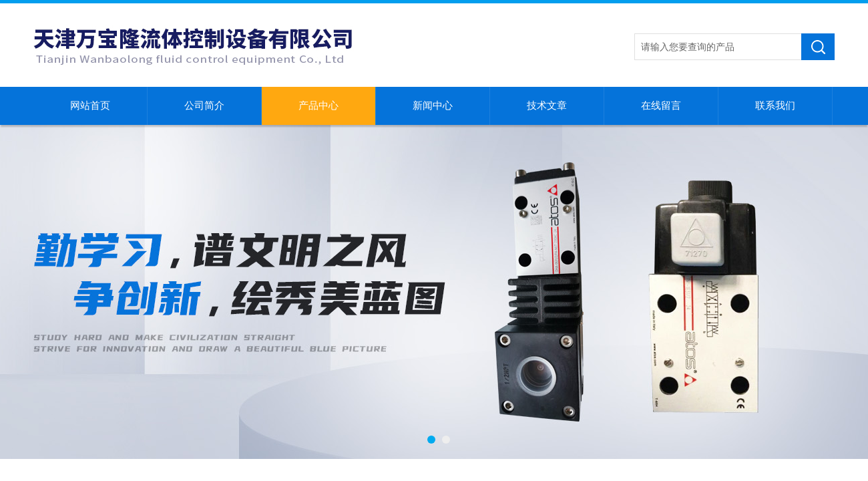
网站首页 (90, 106)
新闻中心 (433, 106)
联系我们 (775, 106)
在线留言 (661, 106)
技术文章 (547, 106)
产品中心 (318, 106)
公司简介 (204, 106)
